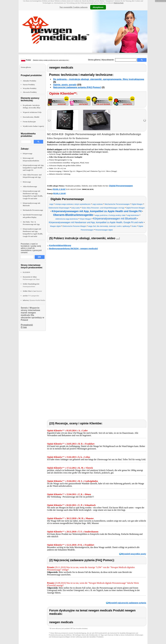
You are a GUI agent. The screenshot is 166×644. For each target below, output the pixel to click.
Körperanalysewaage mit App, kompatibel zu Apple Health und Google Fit (33, 168)
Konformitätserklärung (60, 245)
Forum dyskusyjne (29, 122)
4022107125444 (76, 189)
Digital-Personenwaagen (121, 186)
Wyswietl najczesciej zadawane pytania (127, 603)
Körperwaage (28, 154)
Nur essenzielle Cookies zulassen (73, 7)
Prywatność (27, 325)
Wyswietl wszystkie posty (134, 554)
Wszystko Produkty (30, 88)
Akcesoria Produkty (30, 92)
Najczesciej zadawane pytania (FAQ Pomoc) (77, 87)
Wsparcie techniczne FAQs (32, 112)
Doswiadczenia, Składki (31, 117)
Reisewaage (27, 182)
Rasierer (32, 291)
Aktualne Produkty (29, 81)
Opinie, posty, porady (65, 85)
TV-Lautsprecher (31, 296)
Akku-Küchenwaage (30, 187)
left (49, 120)
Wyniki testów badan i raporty (33, 126)
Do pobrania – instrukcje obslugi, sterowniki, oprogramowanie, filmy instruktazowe (99, 79)
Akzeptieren (98, 7)
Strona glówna (94, 60)
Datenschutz (119, 3)
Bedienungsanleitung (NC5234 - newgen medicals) (73, 248)
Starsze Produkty (29, 85)
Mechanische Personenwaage (33, 210)
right (145, 120)
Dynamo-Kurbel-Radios (34, 300)
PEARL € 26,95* (59, 189)
